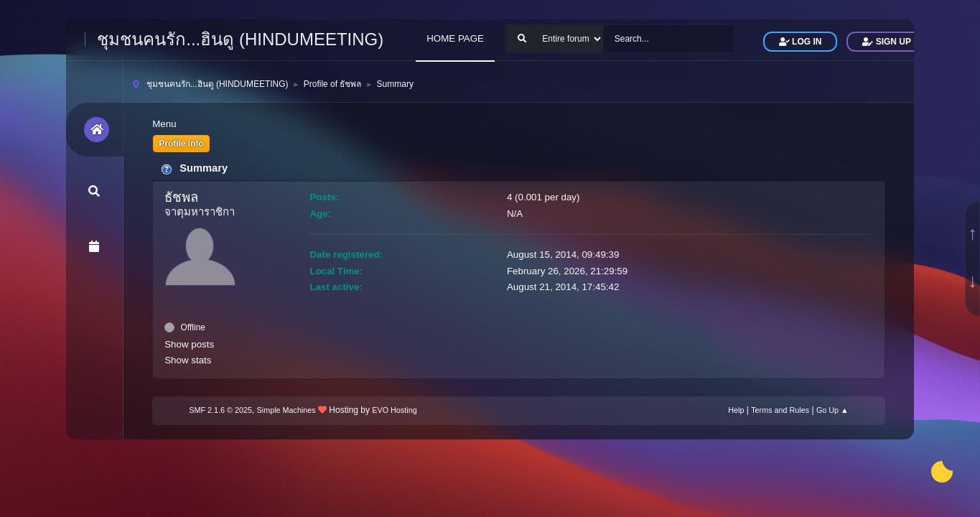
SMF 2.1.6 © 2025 (220, 410)
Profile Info (181, 144)
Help (736, 410)
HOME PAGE (455, 38)
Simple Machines (286, 410)
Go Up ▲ (832, 410)
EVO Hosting (394, 410)
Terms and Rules (780, 410)
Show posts (189, 344)
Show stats (188, 360)
